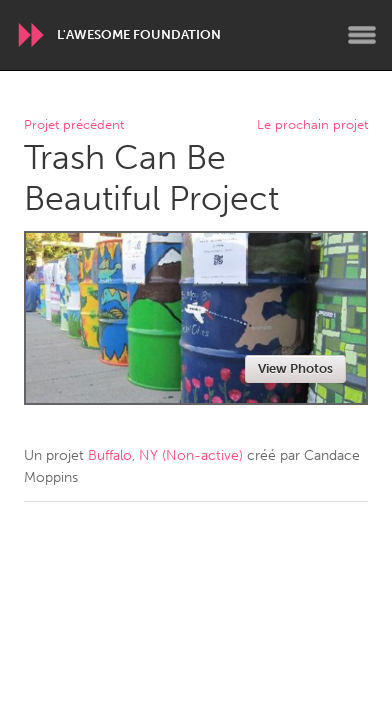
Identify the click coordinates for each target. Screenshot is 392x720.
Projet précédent (74, 125)
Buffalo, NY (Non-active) (165, 455)
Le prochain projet (312, 125)
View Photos (295, 368)
